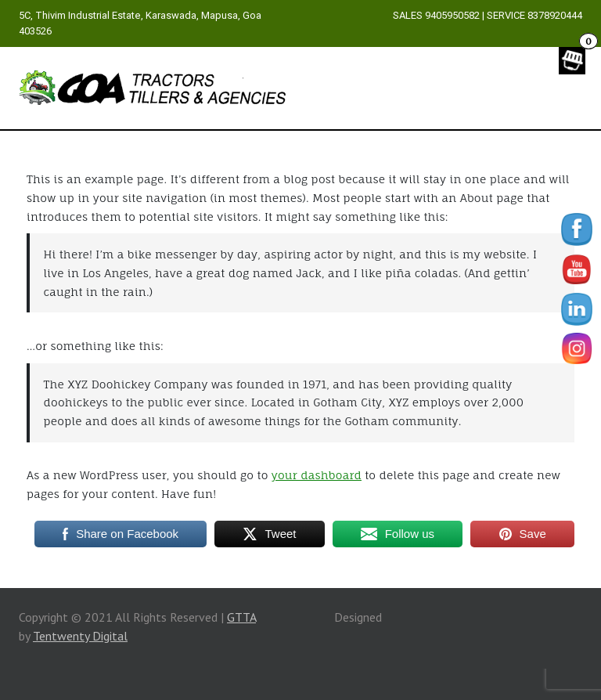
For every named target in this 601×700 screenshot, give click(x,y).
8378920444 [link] (555, 15)
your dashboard (317, 475)
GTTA (241, 617)
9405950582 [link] (452, 15)
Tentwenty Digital (80, 636)
